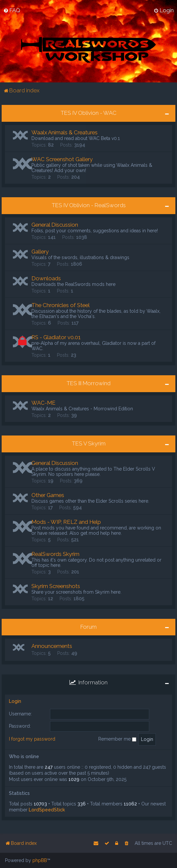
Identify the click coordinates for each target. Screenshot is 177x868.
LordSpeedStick (47, 809)
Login (15, 701)
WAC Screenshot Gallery (62, 159)
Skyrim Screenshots (56, 586)
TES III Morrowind (88, 383)
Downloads (46, 278)
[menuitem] (12, 10)
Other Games (48, 495)
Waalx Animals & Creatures (65, 132)
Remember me (117, 739)
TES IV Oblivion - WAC (88, 113)
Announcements (52, 646)
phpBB (40, 860)
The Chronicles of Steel (61, 305)
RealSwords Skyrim (55, 554)
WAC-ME (44, 402)
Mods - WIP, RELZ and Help (66, 522)
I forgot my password (32, 739)
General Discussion (55, 224)
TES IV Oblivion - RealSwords (89, 205)
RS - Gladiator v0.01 (56, 337)
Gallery (40, 251)
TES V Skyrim (89, 443)
